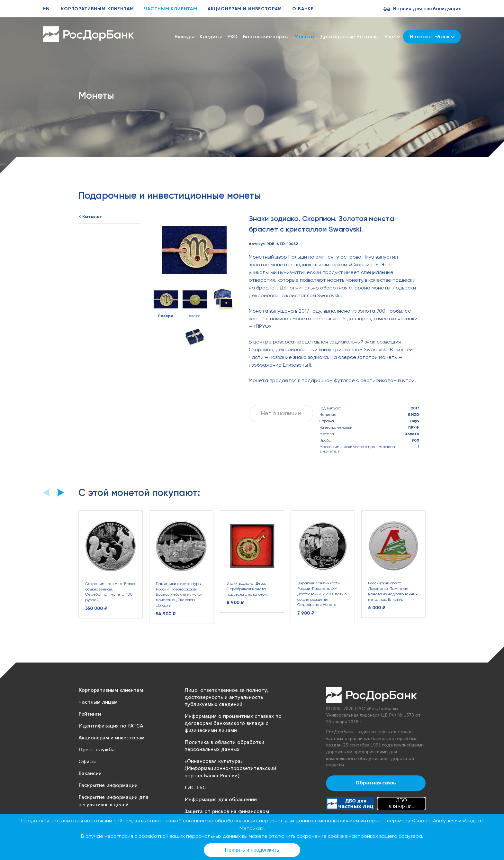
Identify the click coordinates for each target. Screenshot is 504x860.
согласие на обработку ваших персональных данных (248, 821)
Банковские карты (266, 37)
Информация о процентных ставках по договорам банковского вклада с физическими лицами (233, 723)
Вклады (184, 37)
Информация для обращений (221, 800)
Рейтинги (90, 714)
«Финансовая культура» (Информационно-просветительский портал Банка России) (230, 769)
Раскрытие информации (108, 786)
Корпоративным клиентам (97, 9)
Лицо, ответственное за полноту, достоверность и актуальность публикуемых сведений (226, 697)
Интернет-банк (432, 37)
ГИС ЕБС (195, 788)
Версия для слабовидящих (427, 9)
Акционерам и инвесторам (245, 9)
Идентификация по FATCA (111, 726)
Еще (392, 37)
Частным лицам (98, 702)
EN (46, 9)
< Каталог (90, 217)
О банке (303, 9)
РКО (232, 37)
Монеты (304, 37)
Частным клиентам (171, 9)
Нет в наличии (281, 413)
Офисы (87, 762)
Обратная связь (376, 783)
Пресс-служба (97, 750)
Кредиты (211, 37)
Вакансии (90, 774)
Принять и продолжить (252, 850)
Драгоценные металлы (349, 37)
